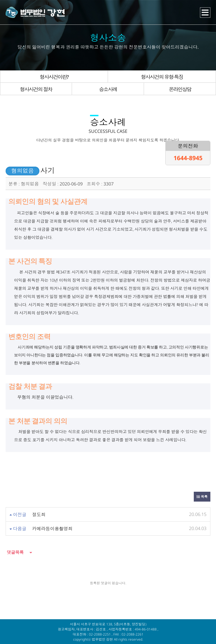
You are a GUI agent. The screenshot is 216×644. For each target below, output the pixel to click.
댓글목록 (15, 552)
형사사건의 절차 (36, 89)
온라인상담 (180, 89)
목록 (202, 497)
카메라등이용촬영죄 (52, 529)
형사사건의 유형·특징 (162, 77)
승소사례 (108, 89)
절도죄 (39, 515)
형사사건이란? (54, 77)
